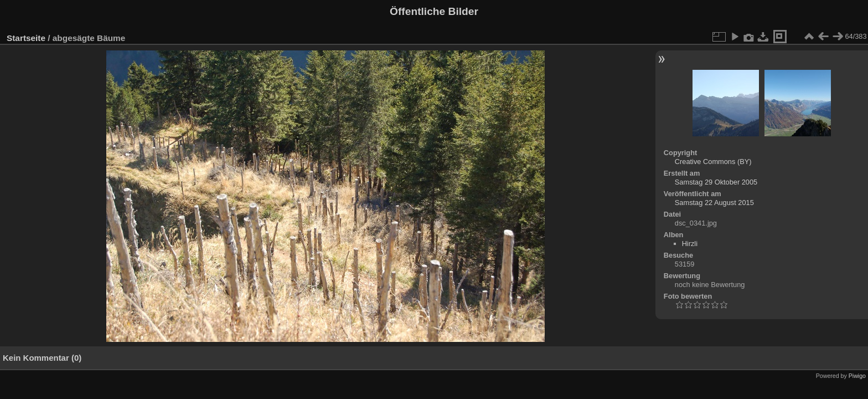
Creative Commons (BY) (713, 162)
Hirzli (690, 244)
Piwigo (857, 376)
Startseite (26, 38)
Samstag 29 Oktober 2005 (716, 182)
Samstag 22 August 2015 (714, 203)
